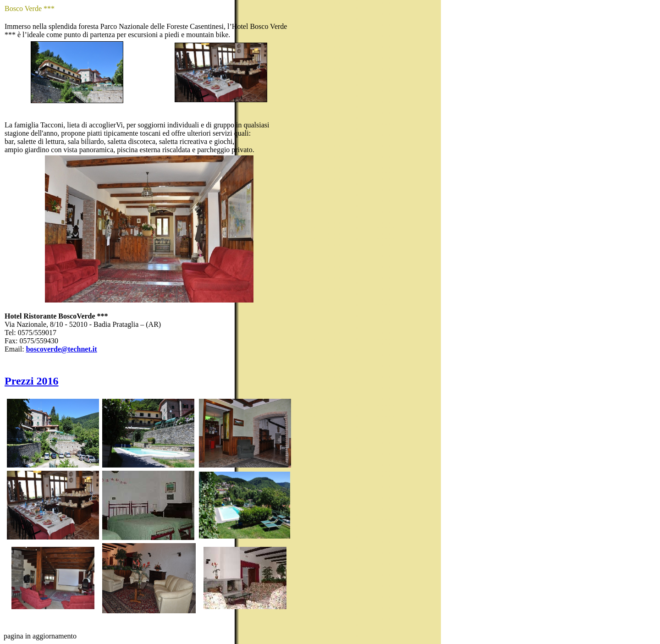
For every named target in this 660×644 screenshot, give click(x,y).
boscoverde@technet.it (62, 349)
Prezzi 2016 (32, 381)
